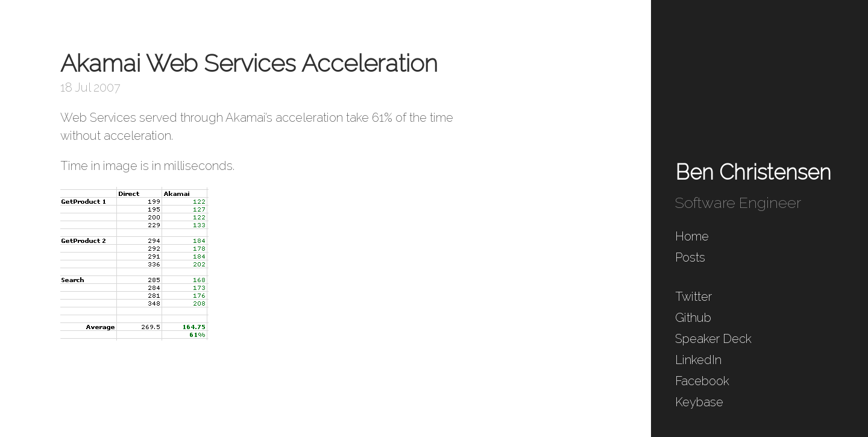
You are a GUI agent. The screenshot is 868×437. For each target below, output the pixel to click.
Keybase (699, 402)
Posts (690, 257)
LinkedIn (698, 360)
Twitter (693, 297)
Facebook (702, 381)
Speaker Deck (713, 339)
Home (692, 236)
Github (693, 318)
